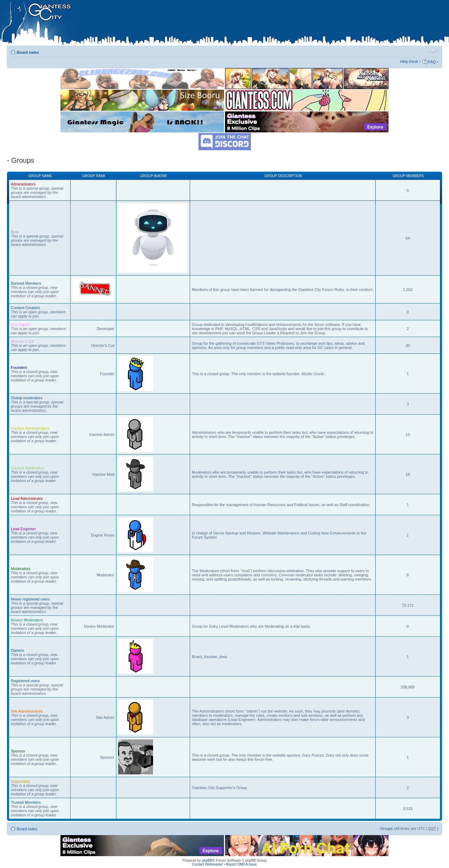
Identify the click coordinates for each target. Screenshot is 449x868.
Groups (386, 829)
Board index (28, 52)
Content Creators (26, 308)
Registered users (25, 681)
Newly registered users (30, 599)
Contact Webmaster (208, 864)
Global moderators (27, 398)
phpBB (207, 860)
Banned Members (26, 283)
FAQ (432, 62)
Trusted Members (26, 802)
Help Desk (409, 61)
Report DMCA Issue (241, 864)
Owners (17, 650)
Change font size (433, 51)
